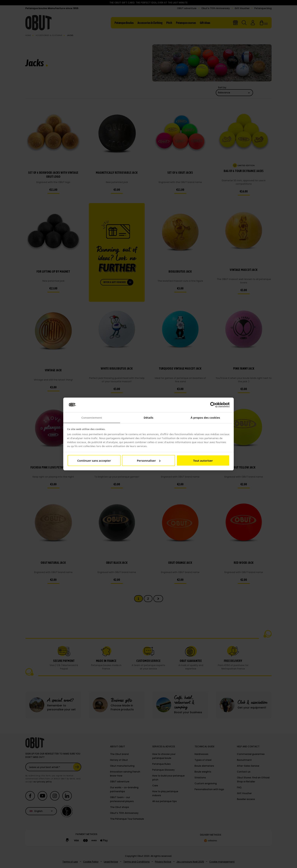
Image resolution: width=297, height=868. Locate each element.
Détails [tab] (148, 418)
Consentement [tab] (92, 418)
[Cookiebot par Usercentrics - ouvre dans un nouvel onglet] (213, 405)
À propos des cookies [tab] (205, 418)
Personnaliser (149, 461)
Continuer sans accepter (94, 461)
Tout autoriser (203, 461)
